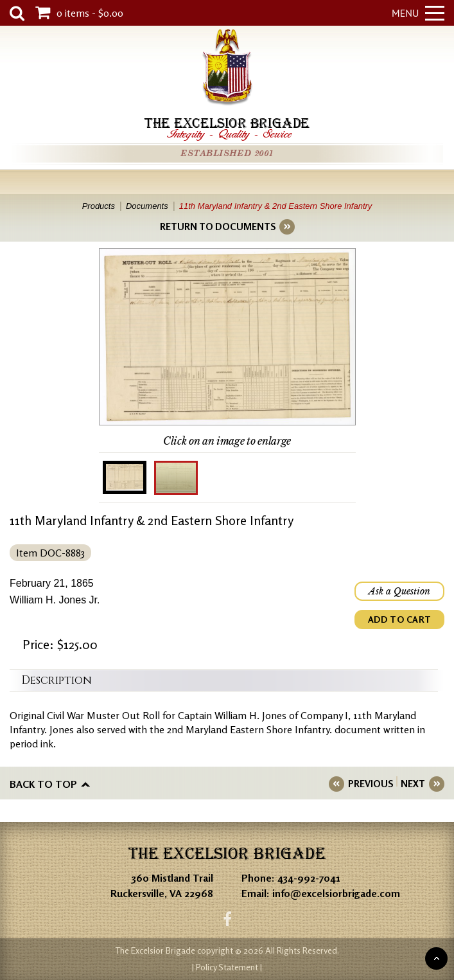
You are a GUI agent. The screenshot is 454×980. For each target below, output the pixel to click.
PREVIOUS (371, 784)
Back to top (43, 784)
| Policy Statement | (227, 967)
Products (99, 206)
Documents (147, 206)
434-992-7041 (309, 878)
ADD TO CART (399, 619)
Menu (418, 13)
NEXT (413, 784)
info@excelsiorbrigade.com (336, 893)
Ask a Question (399, 591)
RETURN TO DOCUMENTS (218, 227)
